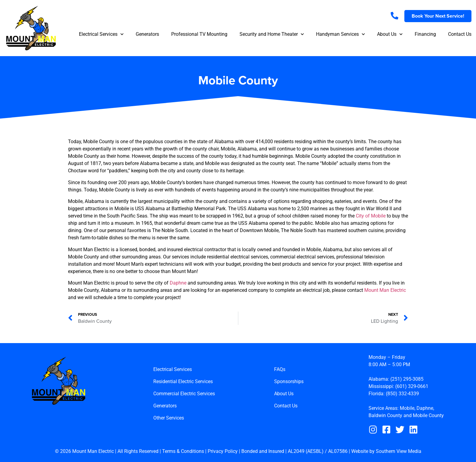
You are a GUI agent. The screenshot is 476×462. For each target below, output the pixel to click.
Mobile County (428, 415)
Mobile (407, 408)
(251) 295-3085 (407, 379)
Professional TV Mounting (199, 34)
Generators (147, 34)
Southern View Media (399, 452)
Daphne (178, 283)
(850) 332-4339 (402, 394)
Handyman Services (340, 34)
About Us (390, 34)
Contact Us (460, 34)
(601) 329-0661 (412, 386)
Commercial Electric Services (184, 394)
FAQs (280, 370)
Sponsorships (289, 382)
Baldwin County (385, 415)
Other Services (169, 418)
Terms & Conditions (183, 452)
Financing (425, 34)
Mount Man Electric (385, 290)
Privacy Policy (223, 452)
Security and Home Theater (272, 34)
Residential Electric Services (183, 382)
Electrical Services (101, 34)
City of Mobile (371, 216)
